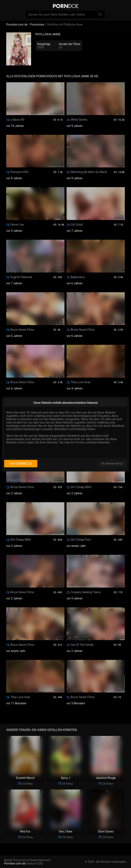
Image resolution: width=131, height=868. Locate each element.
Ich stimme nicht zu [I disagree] (112, 464)
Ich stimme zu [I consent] (21, 464)
